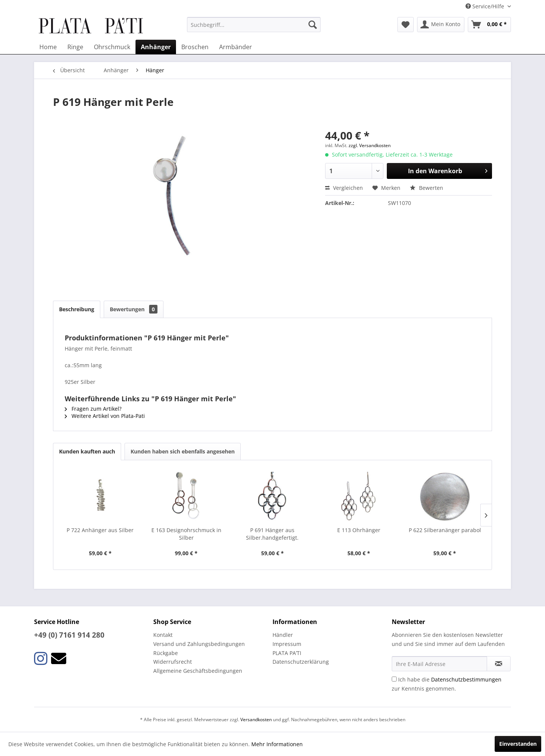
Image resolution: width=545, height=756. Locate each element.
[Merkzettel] (406, 25)
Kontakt (163, 635)
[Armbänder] (236, 47)
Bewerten (427, 188)
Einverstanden (518, 744)
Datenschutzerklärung (301, 662)
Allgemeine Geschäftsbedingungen (198, 671)
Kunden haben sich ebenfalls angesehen (183, 451)
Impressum (287, 644)
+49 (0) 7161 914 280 (69, 635)
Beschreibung (77, 309)
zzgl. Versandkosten (370, 145)
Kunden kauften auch (87, 451)
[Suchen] (313, 25)
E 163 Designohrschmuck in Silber (186, 534)
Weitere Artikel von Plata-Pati (105, 416)
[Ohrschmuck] (112, 47)
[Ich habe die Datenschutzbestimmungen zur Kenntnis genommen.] (394, 679)
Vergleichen (344, 188)
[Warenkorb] (489, 25)
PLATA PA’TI (287, 653)
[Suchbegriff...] (254, 25)
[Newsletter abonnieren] (499, 664)
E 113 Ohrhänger (359, 530)
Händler (283, 635)
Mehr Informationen (277, 744)
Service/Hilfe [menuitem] (486, 6)
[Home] (48, 47)
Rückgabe (166, 653)
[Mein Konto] (441, 25)
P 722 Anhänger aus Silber (100, 530)
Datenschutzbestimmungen (466, 679)
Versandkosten (256, 720)
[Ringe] (75, 47)
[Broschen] (195, 47)
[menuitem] (254, 25)
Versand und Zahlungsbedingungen (199, 644)
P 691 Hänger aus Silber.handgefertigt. (272, 534)
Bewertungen (134, 309)
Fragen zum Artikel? (93, 409)
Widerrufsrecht (173, 662)
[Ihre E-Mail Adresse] (439, 664)
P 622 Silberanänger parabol (445, 530)
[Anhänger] (156, 47)
